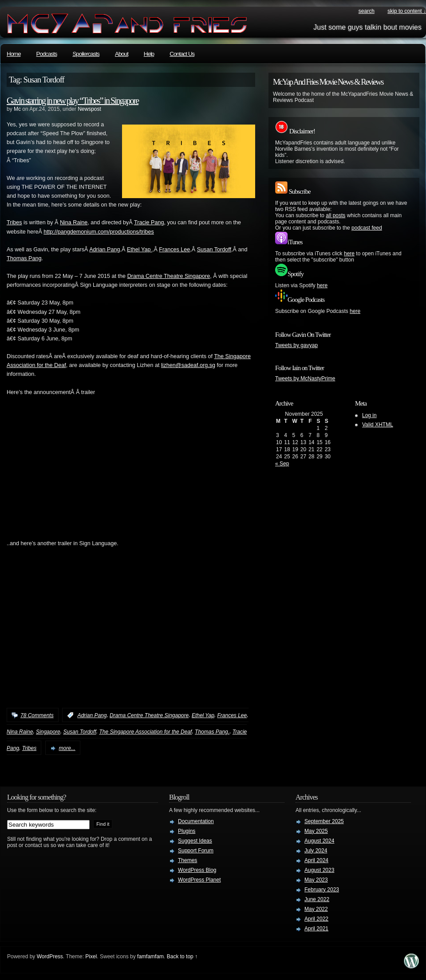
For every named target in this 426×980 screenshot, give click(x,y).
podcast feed (367, 228)
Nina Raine (74, 223)
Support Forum (196, 851)
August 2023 (319, 870)
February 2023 (322, 890)
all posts (335, 215)
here (349, 254)
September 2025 (324, 821)
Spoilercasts (86, 54)
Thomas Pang (24, 258)
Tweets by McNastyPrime (305, 379)
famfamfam (150, 957)
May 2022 (316, 909)
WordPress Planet (199, 880)
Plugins (187, 831)
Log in (369, 415)
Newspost (89, 109)
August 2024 (319, 841)
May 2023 (316, 880)
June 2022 (317, 899)
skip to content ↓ (407, 11)
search (367, 11)
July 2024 (316, 851)
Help (149, 54)
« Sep (282, 464)
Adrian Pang (105, 250)
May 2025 (316, 831)
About (122, 54)
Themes (187, 860)
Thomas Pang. (212, 732)
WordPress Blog (197, 870)
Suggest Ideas (195, 841)
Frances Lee (174, 250)
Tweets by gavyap (296, 345)
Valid (378, 425)
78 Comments (37, 715)
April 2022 (316, 919)
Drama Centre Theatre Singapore (169, 276)
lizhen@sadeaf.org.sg (188, 365)
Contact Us (182, 54)
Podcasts (47, 54)
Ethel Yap (140, 250)
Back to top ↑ (182, 957)
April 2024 (316, 860)
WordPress (50, 957)
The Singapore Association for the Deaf (145, 732)
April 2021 (316, 929)
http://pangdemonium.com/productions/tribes (99, 232)
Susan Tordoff (214, 250)
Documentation (196, 821)
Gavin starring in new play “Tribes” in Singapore (73, 101)
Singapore (48, 732)
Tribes (14, 223)
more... (67, 748)
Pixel (91, 957)
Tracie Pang (149, 223)
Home (14, 54)
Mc (17, 109)
